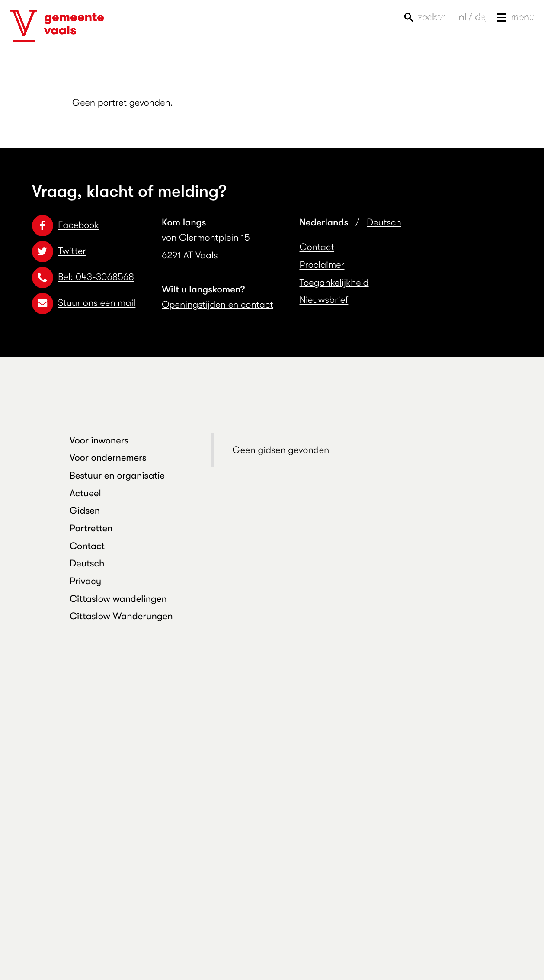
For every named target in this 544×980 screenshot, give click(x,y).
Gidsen (85, 511)
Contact (317, 247)
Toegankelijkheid (334, 283)
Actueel (85, 493)
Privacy (85, 581)
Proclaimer (322, 265)
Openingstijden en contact (218, 305)
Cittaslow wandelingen (118, 599)
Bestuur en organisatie (117, 476)
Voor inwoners (99, 441)
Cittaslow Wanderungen (121, 616)
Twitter (59, 251)
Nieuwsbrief (324, 300)
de (480, 17)
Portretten (91, 529)
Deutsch (384, 223)
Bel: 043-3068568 (83, 277)
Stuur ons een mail (84, 303)
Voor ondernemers (108, 458)
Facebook (66, 225)
